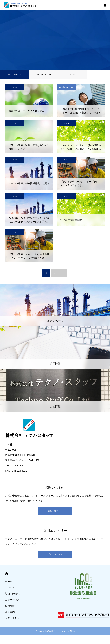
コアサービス (12, 600)
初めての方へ (12, 594)
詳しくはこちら (55, 511)
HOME (7, 573)
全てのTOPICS (15, 75)
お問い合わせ (12, 618)
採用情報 (10, 606)
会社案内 (10, 612)
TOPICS (10, 588)
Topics (73, 75)
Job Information (44, 75)
